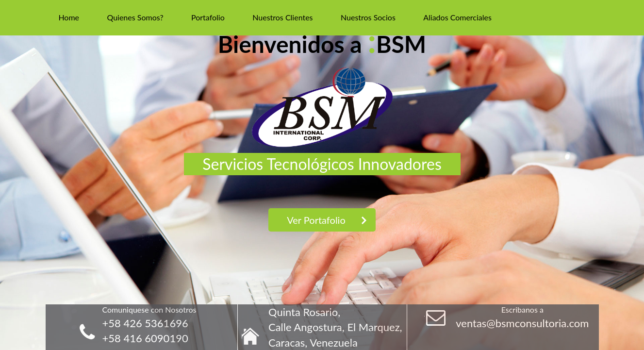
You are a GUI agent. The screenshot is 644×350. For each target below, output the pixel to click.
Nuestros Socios (368, 17)
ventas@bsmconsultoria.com (522, 323)
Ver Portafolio (316, 220)
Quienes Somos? (135, 17)
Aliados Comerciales (457, 17)
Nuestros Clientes (282, 17)
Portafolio (208, 17)
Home (69, 17)
